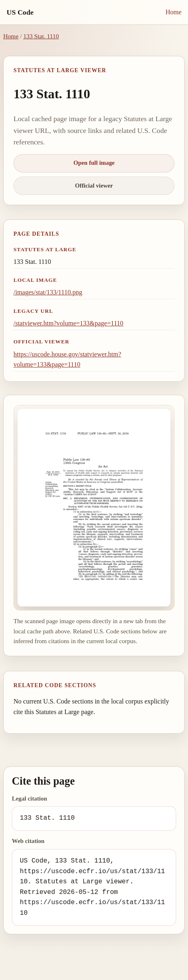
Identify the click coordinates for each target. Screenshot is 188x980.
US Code (20, 12)
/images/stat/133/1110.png (48, 292)
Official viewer (94, 186)
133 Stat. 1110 (41, 36)
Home (173, 12)
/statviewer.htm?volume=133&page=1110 (68, 323)
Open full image (94, 163)
